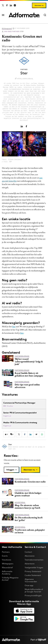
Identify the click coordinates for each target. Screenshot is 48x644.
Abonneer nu (39, 5)
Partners (6, 552)
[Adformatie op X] (3, 5)
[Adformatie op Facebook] (7, 5)
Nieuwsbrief (7, 567)
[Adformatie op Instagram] (15, 5)
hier (14, 326)
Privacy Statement (33, 571)
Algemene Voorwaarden (31, 580)
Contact (28, 552)
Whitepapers (8, 564)
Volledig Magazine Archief (10, 579)
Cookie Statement (33, 575)
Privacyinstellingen (33, 596)
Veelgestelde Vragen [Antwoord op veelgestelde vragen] (34, 567)
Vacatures (7, 560)
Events (5, 556)
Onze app (29, 585)
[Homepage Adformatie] (24, 15)
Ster (14, 32)
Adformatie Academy (7, 573)
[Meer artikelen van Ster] (24, 446)
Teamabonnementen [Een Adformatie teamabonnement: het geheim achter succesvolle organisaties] (34, 560)
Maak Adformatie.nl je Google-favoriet (34, 590)
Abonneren (30, 556)
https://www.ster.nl (25, 79)
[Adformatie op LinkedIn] (11, 5)
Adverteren (30, 564)
